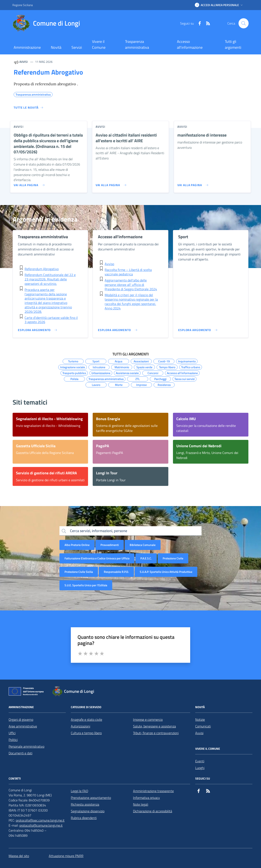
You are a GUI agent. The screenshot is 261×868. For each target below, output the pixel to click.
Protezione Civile (173, 558)
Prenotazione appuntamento (91, 798)
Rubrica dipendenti (84, 818)
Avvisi (199, 733)
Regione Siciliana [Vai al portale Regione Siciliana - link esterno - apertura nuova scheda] (23, 5)
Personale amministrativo (26, 746)
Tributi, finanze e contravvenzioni (156, 733)
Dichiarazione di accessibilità (153, 811)
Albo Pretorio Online (77, 545)
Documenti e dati (20, 753)
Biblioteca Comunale (143, 545)
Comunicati (203, 726)
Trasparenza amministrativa (137, 44)
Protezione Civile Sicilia (79, 572)
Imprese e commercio (148, 719)
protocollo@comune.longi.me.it (41, 825)
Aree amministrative (23, 726)
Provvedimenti (110, 545)
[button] (219, 5)
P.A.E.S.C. (146, 558)
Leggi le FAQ (80, 791)
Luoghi (200, 768)
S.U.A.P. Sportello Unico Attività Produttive (166, 572)
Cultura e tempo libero (86, 733)
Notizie (200, 719)
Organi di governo (21, 719)
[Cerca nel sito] (244, 23)
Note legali (141, 804)
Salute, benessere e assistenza (154, 726)
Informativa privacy (146, 798)
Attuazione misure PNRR (66, 856)
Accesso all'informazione (190, 44)
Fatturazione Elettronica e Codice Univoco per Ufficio (97, 558)
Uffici (12, 733)
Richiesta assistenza (85, 804)
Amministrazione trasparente (153, 791)
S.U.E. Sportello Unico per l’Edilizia (86, 585)
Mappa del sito (19, 856)
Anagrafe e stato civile (86, 719)
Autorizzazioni (80, 726)
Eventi (200, 761)
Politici (13, 740)
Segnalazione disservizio (88, 811)
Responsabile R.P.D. (116, 572)
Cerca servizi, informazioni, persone (99, 531)
